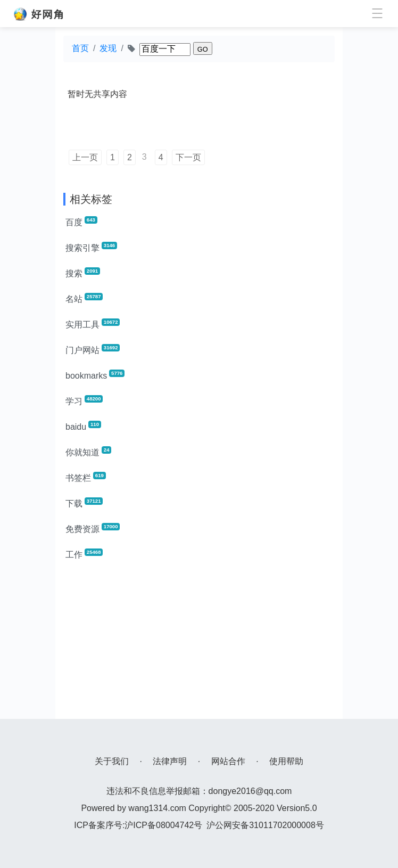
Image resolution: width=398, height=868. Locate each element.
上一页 (85, 157)
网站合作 (228, 761)
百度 (81, 222)
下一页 (188, 157)
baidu (83, 426)
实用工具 (93, 324)
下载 (84, 503)
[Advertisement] (199, 644)
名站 (84, 298)
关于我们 (112, 761)
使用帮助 (286, 761)
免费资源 (93, 528)
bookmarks (95, 375)
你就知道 (88, 452)
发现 (108, 48)
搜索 (83, 273)
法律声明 (170, 761)
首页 (80, 48)
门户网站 (93, 349)
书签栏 (86, 477)
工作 (84, 554)
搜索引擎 (91, 247)
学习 (84, 400)
